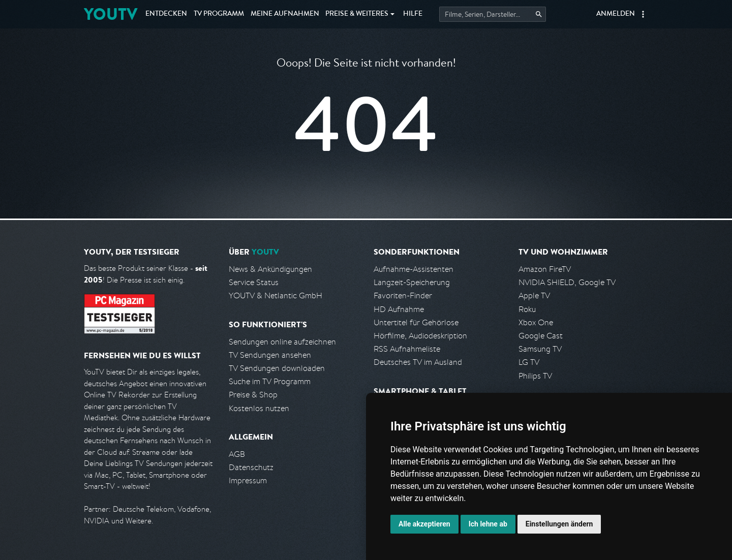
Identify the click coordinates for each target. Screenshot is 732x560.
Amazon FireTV (545, 269)
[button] (643, 14)
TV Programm (219, 14)
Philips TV (535, 376)
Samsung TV (540, 349)
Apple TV (534, 295)
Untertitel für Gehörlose (416, 322)
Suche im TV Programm (270, 381)
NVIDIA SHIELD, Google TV (567, 282)
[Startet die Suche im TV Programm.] (493, 14)
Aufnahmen (285, 14)
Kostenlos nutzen (259, 408)
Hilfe (413, 14)
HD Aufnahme (399, 309)
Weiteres (357, 14)
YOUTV (111, 14)
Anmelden (616, 14)
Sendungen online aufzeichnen (282, 342)
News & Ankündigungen (270, 269)
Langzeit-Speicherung (412, 282)
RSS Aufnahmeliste (407, 349)
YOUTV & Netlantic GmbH (276, 295)
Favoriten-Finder (403, 295)
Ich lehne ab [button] (488, 524)
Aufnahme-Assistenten (414, 269)
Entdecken (166, 14)
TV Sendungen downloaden (277, 368)
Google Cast (541, 336)
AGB (237, 454)
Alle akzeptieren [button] (424, 524)
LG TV (529, 362)
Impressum (248, 480)
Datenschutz (251, 467)
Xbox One (536, 322)
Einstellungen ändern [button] (559, 524)
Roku (527, 309)
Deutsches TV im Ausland (418, 362)
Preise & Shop (253, 395)
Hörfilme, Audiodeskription (420, 336)
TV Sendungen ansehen (270, 355)
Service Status (254, 282)
